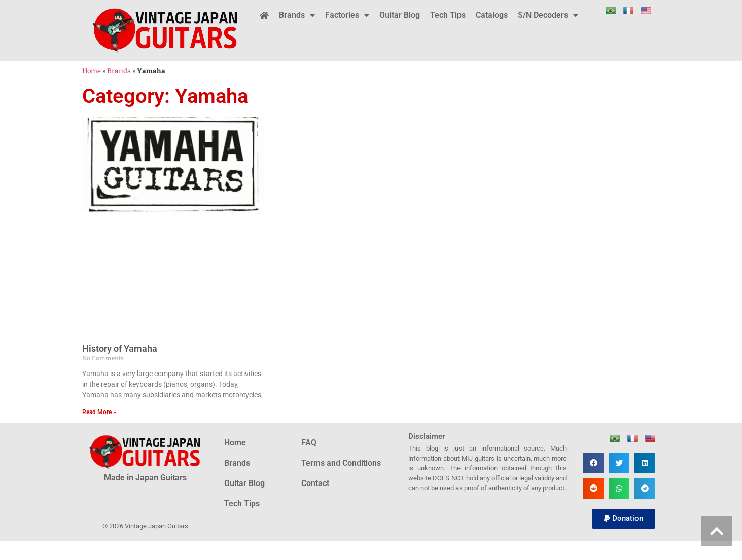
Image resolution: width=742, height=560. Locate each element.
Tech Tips (448, 15)
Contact (315, 483)
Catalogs (492, 15)
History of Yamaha (120, 348)
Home (92, 71)
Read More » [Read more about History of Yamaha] (99, 412)
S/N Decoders (548, 15)
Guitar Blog (400, 15)
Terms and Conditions (341, 463)
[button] (594, 463)
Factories (347, 15)
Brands (297, 15)
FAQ (309, 443)
